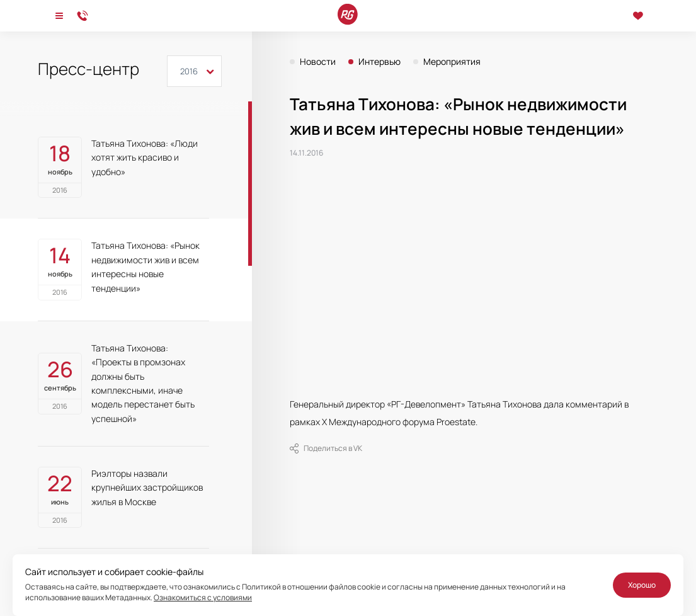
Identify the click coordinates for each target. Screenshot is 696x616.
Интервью (379, 62)
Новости (318, 62)
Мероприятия (452, 62)
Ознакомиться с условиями (203, 597)
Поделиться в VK (326, 448)
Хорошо (642, 585)
